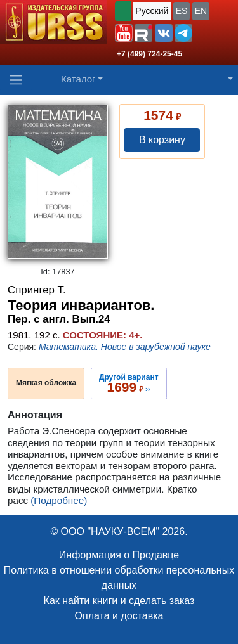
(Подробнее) (59, 500)
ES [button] (182, 11)
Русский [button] (152, 11)
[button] (124, 33)
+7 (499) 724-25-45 (149, 54)
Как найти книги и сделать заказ (119, 601)
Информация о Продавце (119, 555)
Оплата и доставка (119, 616)
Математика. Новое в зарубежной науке (125, 347)
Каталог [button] (78, 79)
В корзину (162, 140)
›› (129, 383)
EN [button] (201, 11)
